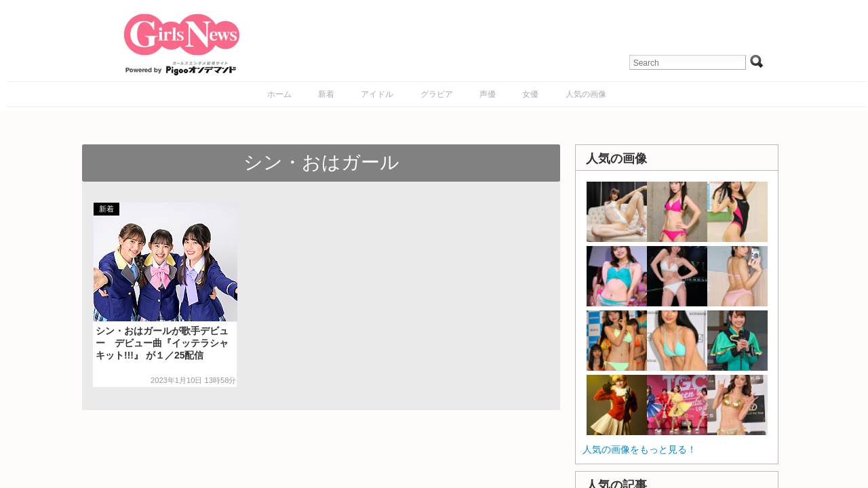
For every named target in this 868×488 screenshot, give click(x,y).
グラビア (437, 94)
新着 (326, 94)
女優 (530, 94)
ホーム (279, 94)
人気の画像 (586, 94)
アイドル (377, 94)
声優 (488, 94)
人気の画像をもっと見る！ (639, 449)
